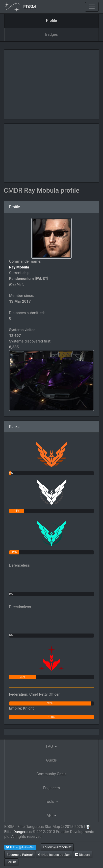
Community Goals (52, 774)
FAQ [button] (50, 746)
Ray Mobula (19, 267)
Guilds (51, 760)
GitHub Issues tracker (54, 855)
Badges (51, 34)
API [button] (50, 816)
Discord (83, 855)
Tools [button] (50, 802)
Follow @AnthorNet (57, 847)
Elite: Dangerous (18, 832)
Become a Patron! (20, 855)
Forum (11, 862)
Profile (52, 21)
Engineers (51, 788)
